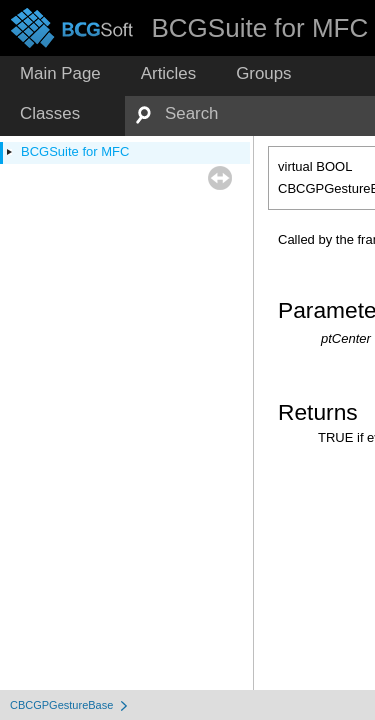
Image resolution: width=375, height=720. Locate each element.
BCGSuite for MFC (75, 151)
